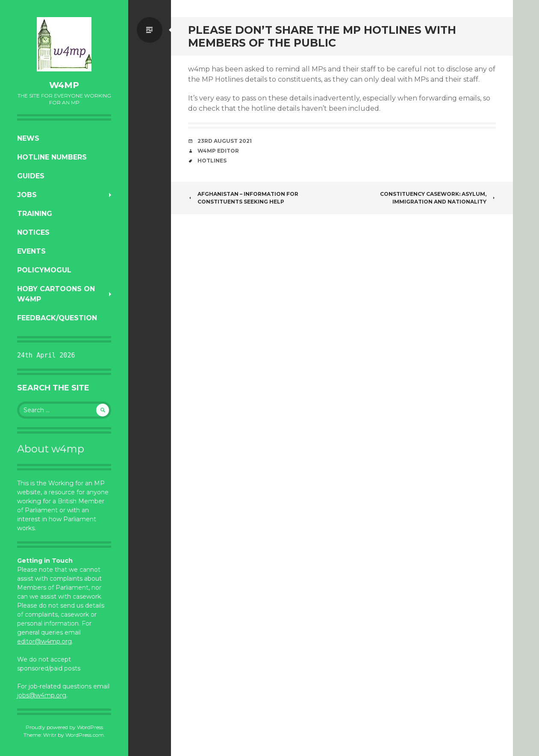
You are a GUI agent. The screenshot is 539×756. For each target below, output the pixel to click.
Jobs (27, 195)
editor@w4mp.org (44, 641)
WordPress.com (85, 735)
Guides (31, 176)
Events (31, 251)
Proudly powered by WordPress (64, 727)
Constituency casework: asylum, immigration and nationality (438, 198)
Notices (33, 232)
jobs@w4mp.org (42, 695)
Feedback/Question (57, 318)
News (28, 138)
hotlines (212, 161)
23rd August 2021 (225, 141)
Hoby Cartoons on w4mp (56, 294)
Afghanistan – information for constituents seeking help (243, 198)
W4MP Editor (218, 151)
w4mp (64, 85)
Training (35, 214)
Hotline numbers (52, 157)
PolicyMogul (44, 270)
